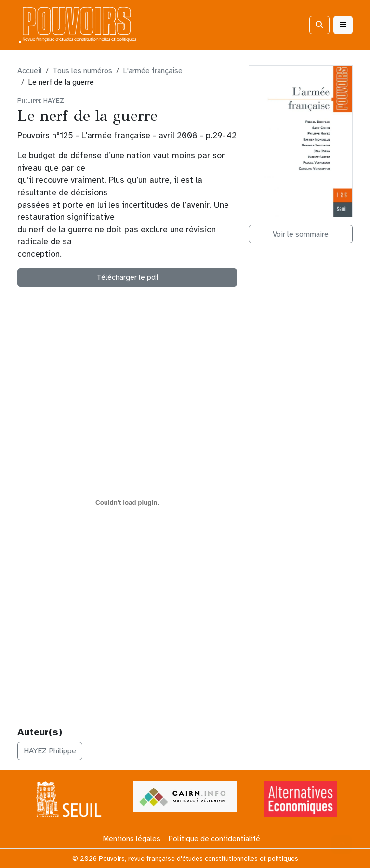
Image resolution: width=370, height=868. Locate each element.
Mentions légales (132, 839)
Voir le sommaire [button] (301, 234)
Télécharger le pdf (127, 277)
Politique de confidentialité (214, 839)
